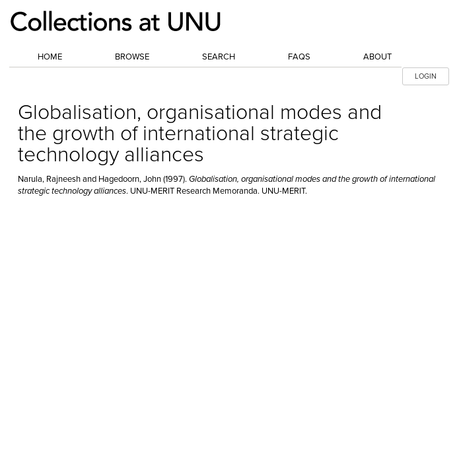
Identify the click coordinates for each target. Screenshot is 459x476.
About (377, 57)
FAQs (299, 57)
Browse (132, 57)
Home (50, 57)
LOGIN (426, 76)
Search (219, 57)
